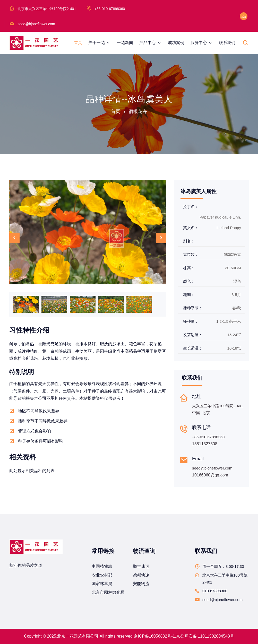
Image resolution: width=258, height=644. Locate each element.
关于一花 (97, 43)
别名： (189, 241)
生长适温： (193, 348)
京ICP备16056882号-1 (154, 636)
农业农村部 (102, 575)
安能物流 (141, 584)
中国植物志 (102, 566)
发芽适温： (193, 335)
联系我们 (227, 43)
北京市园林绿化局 (108, 592)
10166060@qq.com (210, 475)
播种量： (191, 321)
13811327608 (205, 444)
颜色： (189, 281)
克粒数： (191, 254)
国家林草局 (102, 584)
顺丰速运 (141, 566)
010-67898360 (215, 591)
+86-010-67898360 (110, 9)
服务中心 (199, 43)
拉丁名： (191, 207)
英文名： (191, 228)
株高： (189, 268)
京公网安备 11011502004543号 (205, 636)
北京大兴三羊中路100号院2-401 (225, 579)
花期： (189, 295)
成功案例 (176, 43)
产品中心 (148, 43)
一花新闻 (125, 43)
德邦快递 (141, 575)
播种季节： (193, 308)
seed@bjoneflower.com (36, 24)
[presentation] (14, 238)
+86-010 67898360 (208, 437)
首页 (78, 43)
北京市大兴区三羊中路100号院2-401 (47, 9)
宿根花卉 (138, 111)
